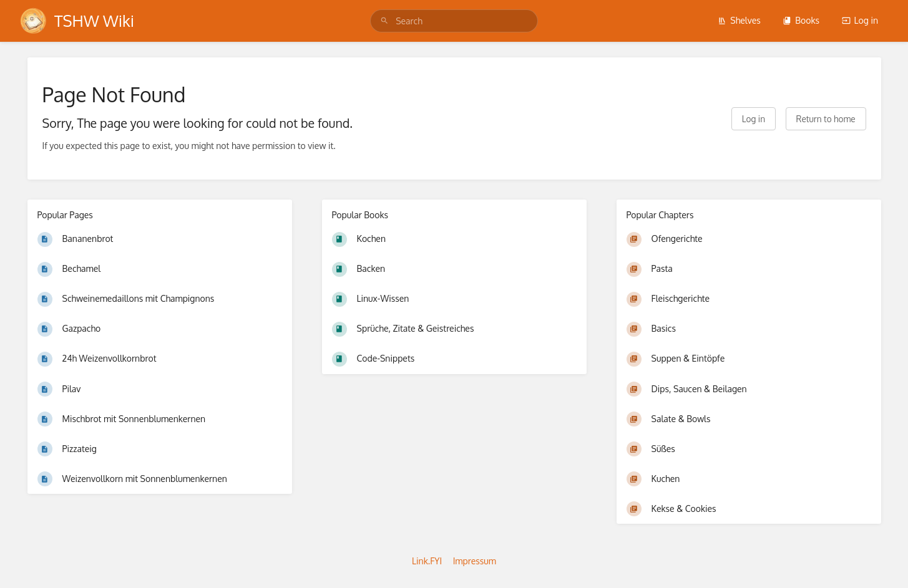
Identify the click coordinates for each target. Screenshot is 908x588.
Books (801, 20)
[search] (454, 21)
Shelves (739, 20)
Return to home (826, 119)
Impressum (475, 561)
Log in (860, 20)
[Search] (384, 21)
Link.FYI (427, 561)
